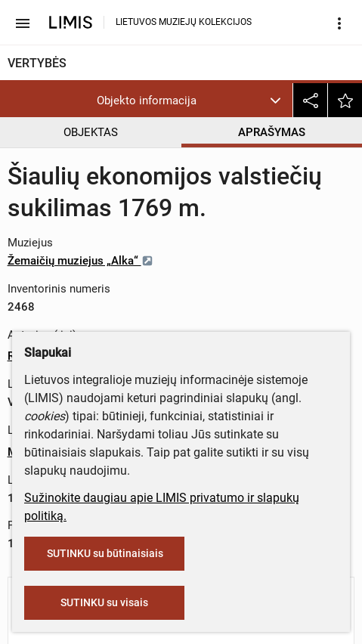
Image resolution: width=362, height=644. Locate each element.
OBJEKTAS (91, 132)
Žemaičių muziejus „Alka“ (80, 261)
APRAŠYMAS (272, 132)
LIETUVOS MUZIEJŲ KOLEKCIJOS (184, 22)
